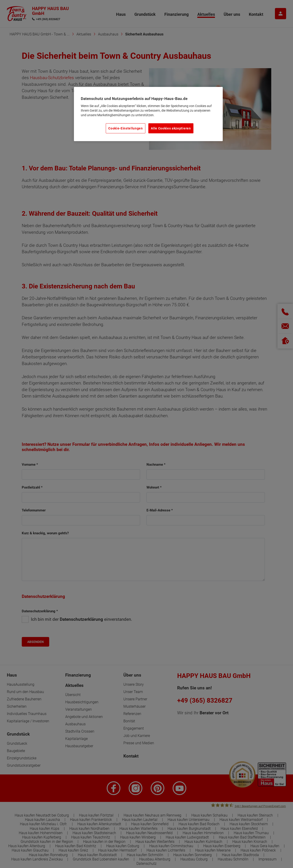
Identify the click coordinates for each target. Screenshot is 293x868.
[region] (148, 114)
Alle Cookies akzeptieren (171, 128)
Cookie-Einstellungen (126, 128)
